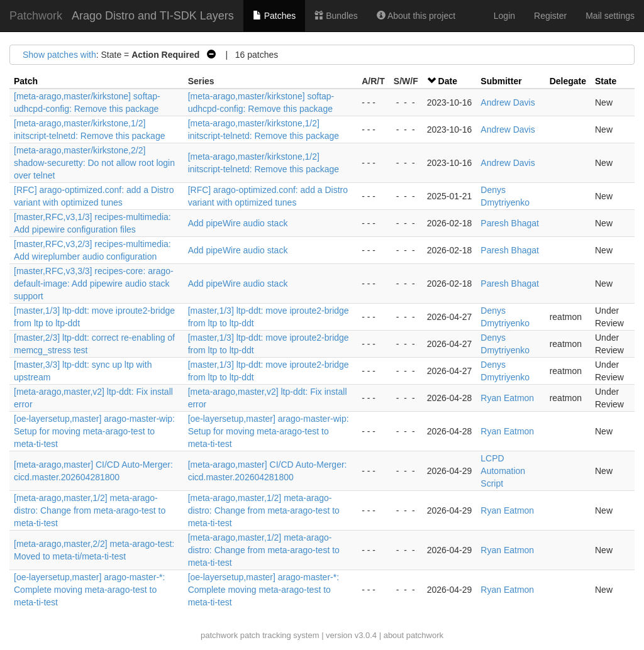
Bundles (336, 16)
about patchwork (414, 635)
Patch (26, 81)
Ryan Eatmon (507, 398)
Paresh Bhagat (510, 223)
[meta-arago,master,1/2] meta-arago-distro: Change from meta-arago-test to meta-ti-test (90, 510)
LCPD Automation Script (503, 471)
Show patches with (59, 55)
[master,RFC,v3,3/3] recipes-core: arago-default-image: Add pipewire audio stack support (94, 284)
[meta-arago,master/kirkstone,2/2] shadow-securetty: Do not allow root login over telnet (94, 163)
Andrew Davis (508, 102)
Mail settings (610, 16)
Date (448, 81)
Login (504, 16)
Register (550, 16)
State (606, 81)
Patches (274, 16)
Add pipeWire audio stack (238, 223)
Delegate (568, 81)
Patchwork (36, 16)
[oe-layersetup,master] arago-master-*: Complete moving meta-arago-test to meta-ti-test (89, 590)
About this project (416, 16)
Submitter (501, 81)
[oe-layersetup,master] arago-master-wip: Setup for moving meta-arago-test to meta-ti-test (94, 431)
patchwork (219, 635)
